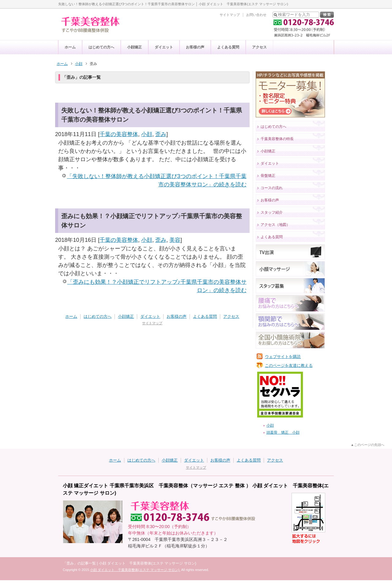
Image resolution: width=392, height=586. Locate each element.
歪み (161, 134)
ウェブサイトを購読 (283, 357)
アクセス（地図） (275, 225)
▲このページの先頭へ (367, 445)
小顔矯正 (134, 47)
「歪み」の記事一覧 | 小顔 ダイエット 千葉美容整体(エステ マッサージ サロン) (130, 563)
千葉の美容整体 (119, 134)
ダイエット (164, 47)
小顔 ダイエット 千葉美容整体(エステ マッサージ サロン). (135, 570)
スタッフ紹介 (272, 212)
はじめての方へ (101, 47)
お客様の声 (195, 47)
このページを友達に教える (289, 365)
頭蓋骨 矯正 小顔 (283, 432)
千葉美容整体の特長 (277, 139)
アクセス (259, 47)
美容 (175, 240)
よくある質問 (228, 47)
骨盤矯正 (268, 176)
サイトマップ (230, 15)
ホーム (70, 47)
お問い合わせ (256, 15)
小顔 (147, 134)
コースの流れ (272, 188)
